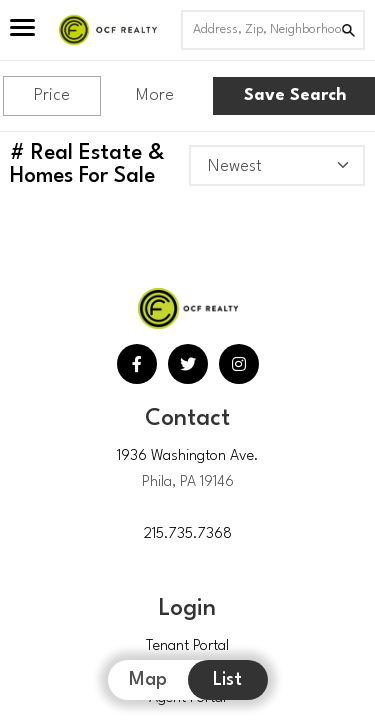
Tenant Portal (187, 646)
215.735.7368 (188, 534)
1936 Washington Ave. (188, 456)
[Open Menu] (22, 30)
